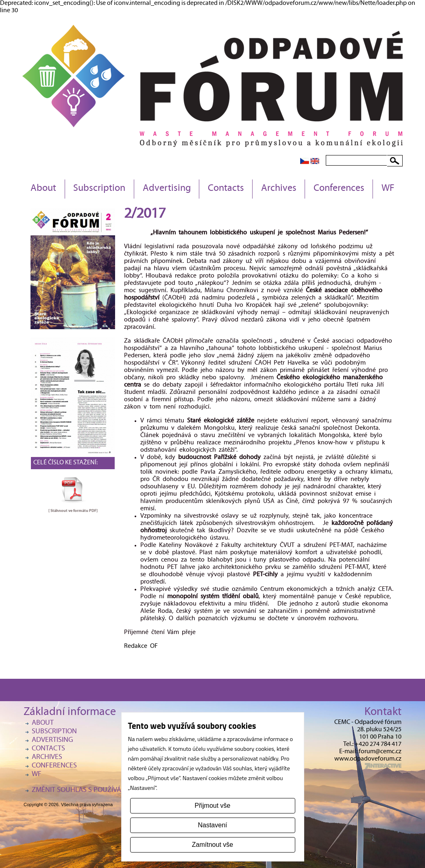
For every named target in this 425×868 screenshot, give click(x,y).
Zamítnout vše (212, 845)
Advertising (167, 189)
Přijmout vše (212, 806)
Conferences (339, 189)
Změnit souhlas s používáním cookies (97, 790)
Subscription (99, 189)
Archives (279, 189)
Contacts (226, 189)
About (43, 189)
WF (388, 189)
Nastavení (212, 825)
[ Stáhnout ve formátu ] (73, 511)
